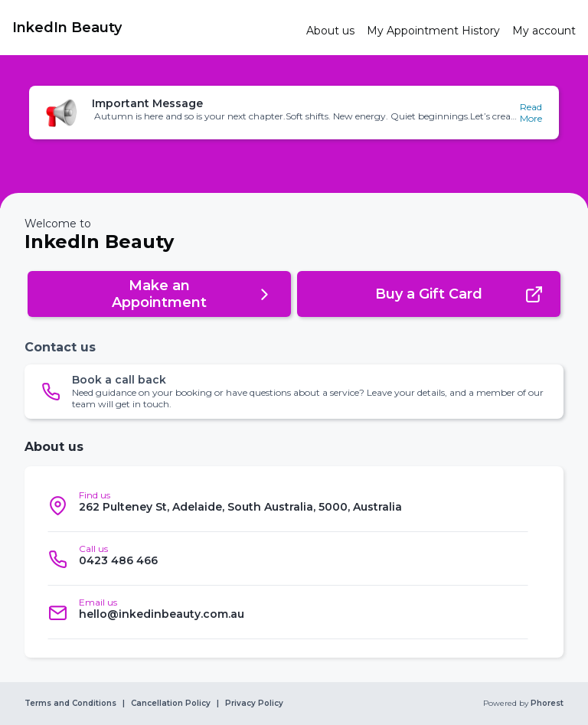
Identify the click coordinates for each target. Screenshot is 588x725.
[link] (153, 28)
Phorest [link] (546, 704)
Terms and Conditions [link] (70, 704)
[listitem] (288, 505)
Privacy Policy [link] (254, 704)
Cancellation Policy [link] (171, 704)
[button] (294, 113)
